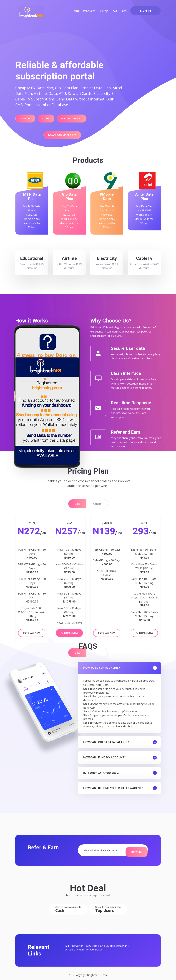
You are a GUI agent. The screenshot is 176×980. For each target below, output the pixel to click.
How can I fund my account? (104, 756)
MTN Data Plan (74, 942)
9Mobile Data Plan (117, 942)
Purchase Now (32, 632)
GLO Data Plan (95, 942)
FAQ (114, 11)
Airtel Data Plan (74, 946)
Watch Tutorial (66, 117)
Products (89, 11)
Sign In (146, 11)
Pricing (103, 11)
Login (43, 117)
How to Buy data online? (102, 666)
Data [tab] (77, 504)
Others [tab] (97, 504)
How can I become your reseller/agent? (113, 786)
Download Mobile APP (61, 131)
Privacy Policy (94, 946)
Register (24, 117)
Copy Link (137, 848)
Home (76, 11)
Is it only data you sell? (101, 771)
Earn (123, 11)
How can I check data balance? (106, 740)
